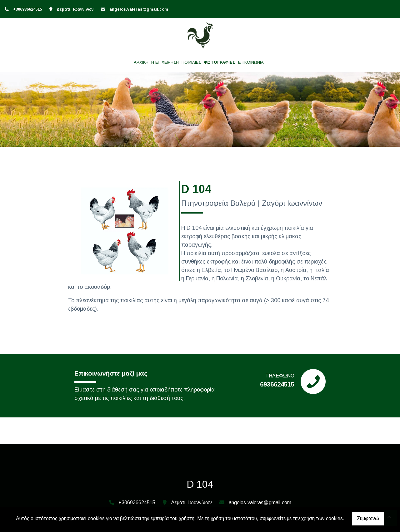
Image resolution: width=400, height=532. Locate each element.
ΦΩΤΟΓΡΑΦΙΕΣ (220, 62)
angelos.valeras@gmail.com (139, 9)
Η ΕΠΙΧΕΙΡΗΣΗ (165, 62)
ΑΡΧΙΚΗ (141, 62)
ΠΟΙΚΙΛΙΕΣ (191, 62)
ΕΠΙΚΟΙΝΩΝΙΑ (251, 62)
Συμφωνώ (368, 518)
